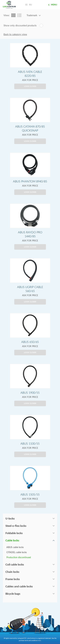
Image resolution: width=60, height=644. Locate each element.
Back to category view (15, 34)
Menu (53, 5)
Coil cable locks (15, 565)
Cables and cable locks (19, 586)
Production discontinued (19, 558)
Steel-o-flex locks (16, 526)
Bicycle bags (13, 594)
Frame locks (13, 579)
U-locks (10, 519)
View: (7, 15)
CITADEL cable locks (17, 552)
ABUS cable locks (15, 547)
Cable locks (12, 540)
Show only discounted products (20, 26)
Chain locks (12, 572)
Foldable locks (14, 533)
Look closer (30, 86)
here (40, 641)
